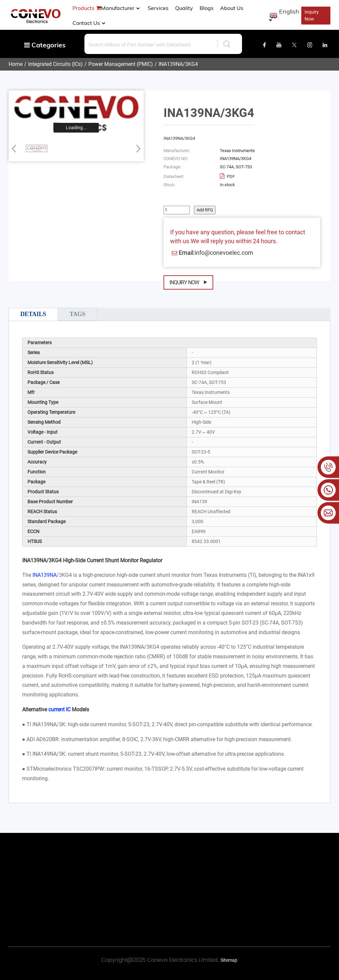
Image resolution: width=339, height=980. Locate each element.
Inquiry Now (312, 15)
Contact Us (90, 23)
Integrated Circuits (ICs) (55, 64)
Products (83, 8)
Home (16, 64)
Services (158, 8)
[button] (136, 148)
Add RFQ (205, 210)
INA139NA (45, 575)
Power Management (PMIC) (121, 64)
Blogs (207, 8)
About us (232, 8)
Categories (45, 45)
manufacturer (121, 8)
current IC (59, 709)
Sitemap (229, 960)
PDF (230, 176)
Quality (184, 8)
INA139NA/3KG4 (178, 64)
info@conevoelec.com (224, 253)
